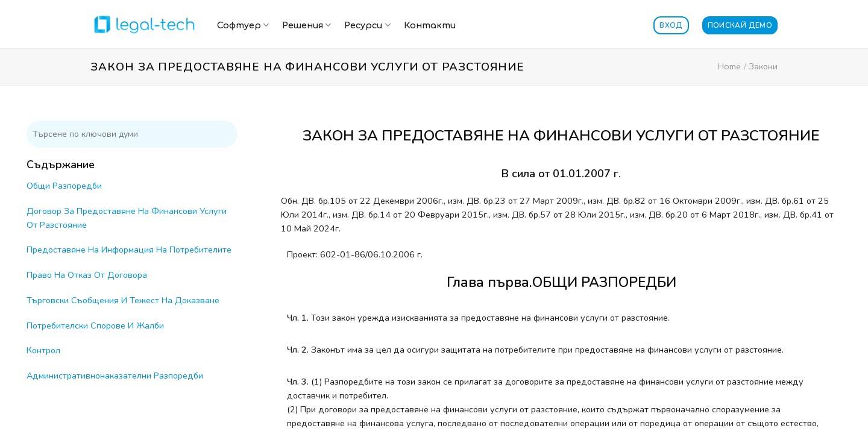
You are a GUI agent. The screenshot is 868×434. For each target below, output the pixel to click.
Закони (763, 66)
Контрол (43, 350)
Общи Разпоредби (64, 186)
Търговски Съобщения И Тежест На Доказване (123, 300)
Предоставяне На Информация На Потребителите (129, 250)
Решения (307, 25)
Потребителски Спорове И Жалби (95, 325)
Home (729, 66)
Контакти (430, 25)
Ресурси (367, 25)
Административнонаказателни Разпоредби (115, 376)
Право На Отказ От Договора (87, 275)
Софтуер (243, 25)
